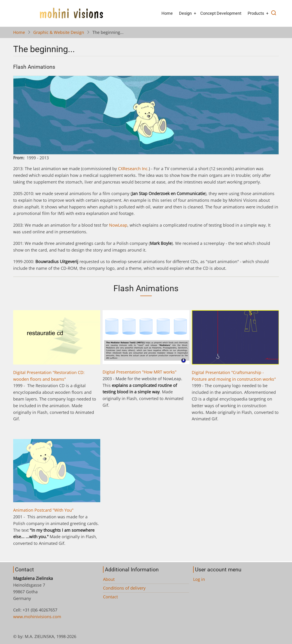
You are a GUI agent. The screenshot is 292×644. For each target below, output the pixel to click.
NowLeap (118, 225)
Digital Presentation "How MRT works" (140, 372)
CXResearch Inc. (133, 169)
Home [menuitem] (167, 13)
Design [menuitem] (185, 13)
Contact (110, 597)
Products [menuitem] (256, 13)
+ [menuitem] (195, 13)
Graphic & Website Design (59, 32)
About (109, 579)
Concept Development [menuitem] (221, 13)
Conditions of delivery (124, 588)
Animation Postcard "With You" (43, 510)
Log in (199, 579)
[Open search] (274, 13)
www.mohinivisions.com (37, 617)
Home (19, 32)
